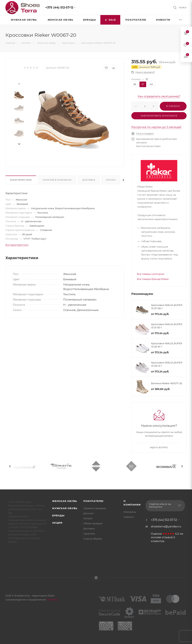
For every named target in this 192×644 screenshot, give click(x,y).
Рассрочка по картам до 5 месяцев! (156, 127)
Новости (129, 517)
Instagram (96, 578)
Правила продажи (95, 508)
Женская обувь (64, 501)
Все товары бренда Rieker (153, 279)
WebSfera (52, 600)
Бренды (58, 515)
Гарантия (89, 534)
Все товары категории (151, 274)
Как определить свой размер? (159, 96)
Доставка (89, 180)
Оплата (111, 180)
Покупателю (93, 501)
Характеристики (21, 180)
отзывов (167, 537)
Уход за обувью (93, 539)
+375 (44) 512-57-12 (59, 8)
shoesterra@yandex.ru (166, 526)
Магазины (130, 512)
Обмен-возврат (93, 523)
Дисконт (88, 513)
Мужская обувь (65, 508)
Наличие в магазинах (57, 180)
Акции (57, 523)
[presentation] (19, 84)
